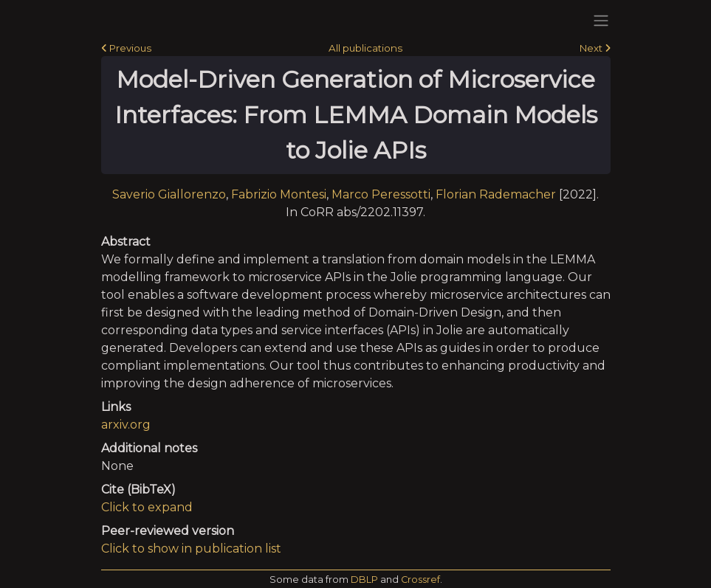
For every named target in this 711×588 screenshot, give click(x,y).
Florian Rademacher (496, 194)
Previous (126, 48)
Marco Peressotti (381, 194)
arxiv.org (126, 425)
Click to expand (147, 507)
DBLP (364, 580)
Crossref (420, 580)
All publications (365, 48)
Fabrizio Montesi (279, 194)
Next (595, 48)
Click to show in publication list (191, 549)
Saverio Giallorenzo (169, 194)
